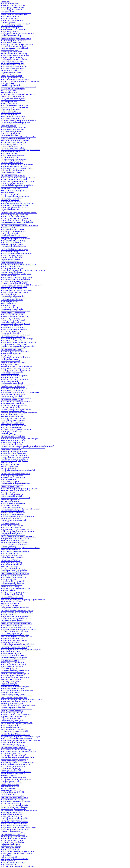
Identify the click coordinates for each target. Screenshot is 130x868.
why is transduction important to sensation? (15, 24)
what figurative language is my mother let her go (17, 339)
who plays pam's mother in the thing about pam (16, 738)
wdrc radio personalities (9, 102)
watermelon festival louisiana (11, 603)
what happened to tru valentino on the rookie (16, 801)
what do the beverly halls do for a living (14, 329)
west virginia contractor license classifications (16, 622)
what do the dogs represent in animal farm (15, 55)
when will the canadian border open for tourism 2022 (18, 537)
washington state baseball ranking (12, 711)
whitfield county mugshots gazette (12, 442)
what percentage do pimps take (11, 768)
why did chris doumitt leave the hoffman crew (16, 772)
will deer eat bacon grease (9, 359)
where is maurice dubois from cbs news (14, 344)
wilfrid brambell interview (10, 605)
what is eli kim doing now (9, 146)
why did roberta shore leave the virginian (14, 216)
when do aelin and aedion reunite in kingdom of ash (18, 470)
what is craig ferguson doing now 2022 (14, 655)
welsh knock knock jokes (9, 683)
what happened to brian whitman (12, 350)
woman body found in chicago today (13, 411)
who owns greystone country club (12, 666)
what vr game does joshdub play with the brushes (17, 222)
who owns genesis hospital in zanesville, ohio (16, 764)
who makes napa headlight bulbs (12, 257)
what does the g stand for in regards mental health (17, 757)
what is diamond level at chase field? (13, 581)
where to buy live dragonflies (11, 333)
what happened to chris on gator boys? (14, 124)
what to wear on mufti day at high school (14, 461)
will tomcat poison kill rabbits (11, 326)
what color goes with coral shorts (12, 813)
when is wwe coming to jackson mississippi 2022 (17, 611)
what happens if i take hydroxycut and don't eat (16, 402)
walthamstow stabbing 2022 (10, 466)
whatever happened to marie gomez (13, 403)
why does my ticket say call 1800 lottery (14, 746)
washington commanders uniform (12, 244)
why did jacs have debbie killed (11, 76)
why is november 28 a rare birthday (13, 596)
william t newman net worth (10, 524)
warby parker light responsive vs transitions (15, 239)
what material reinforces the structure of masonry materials (20, 740)
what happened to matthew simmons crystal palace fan (19, 342)
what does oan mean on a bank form (13, 437)
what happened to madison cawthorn (13, 748)
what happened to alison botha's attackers (14, 825)
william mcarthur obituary (9, 252)
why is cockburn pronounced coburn (13, 98)
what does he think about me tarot (12, 526)
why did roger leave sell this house (12, 78)
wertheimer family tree (8, 775)
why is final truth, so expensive (11, 527)
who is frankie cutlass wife (10, 233)
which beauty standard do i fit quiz (12, 688)
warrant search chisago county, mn (12, 96)
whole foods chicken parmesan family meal (15, 687)
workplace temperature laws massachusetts (15, 607)
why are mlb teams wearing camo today (14, 405)
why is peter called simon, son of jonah (14, 698)
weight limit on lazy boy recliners (12, 422)
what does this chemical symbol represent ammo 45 (18, 181)
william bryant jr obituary (9, 18)
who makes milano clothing (10, 587)
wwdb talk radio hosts (8, 788)
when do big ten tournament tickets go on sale (16, 779)
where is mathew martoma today (12, 783)
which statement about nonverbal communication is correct (20, 509)
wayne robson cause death (9, 381)
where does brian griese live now (12, 485)
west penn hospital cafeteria (10, 642)
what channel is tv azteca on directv (13, 328)
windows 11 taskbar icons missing (12, 372)
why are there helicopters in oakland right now (16, 709)
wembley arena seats (8, 192)
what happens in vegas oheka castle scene (15, 829)
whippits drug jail (7, 855)
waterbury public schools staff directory (14, 54)
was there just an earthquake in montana (14, 542)
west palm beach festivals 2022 (11, 692)
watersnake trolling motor (9, 559)
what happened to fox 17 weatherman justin (15, 311)
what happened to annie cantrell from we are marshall (19, 827)
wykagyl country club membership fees (14, 179)
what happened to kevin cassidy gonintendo (15, 483)
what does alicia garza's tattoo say (12, 533)
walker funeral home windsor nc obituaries (15, 141)
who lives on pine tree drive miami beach (14, 187)
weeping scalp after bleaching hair (12, 63)
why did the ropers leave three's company (14, 592)
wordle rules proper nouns (9, 302)
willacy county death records (10, 109)
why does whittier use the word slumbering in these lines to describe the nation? (27, 446)
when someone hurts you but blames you (14, 250)
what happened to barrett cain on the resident (16, 357)
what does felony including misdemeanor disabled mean (19, 226)
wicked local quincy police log (11, 846)
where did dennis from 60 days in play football (16, 278)
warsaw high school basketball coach (13, 363)
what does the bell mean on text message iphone (17, 185)
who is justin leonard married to (11, 133)
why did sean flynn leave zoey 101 (12, 796)
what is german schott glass (10, 464)
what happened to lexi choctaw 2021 (13, 835)
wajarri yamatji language (9, 294)
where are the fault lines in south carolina (14, 292)
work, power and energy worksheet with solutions (17, 866)
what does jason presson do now (12, 507)
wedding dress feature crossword (12, 557)
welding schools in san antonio (11, 803)
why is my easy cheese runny (10, 848)
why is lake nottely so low (9, 553)
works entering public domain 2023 (13, 676)
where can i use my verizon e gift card (13, 833)
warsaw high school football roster (12, 703)
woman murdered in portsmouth (11, 814)
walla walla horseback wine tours (12, 416)
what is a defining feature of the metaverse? (15, 677)
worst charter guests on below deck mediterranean (17, 690)
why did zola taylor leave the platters (13, 842)
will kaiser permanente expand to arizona (14, 281)
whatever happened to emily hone (12, 322)
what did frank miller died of (10, 361)
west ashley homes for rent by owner (13, 116)
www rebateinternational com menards (14, 224)
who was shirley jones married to (12, 315)
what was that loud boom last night (12, 800)
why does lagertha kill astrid (10, 487)
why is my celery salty (8, 794)
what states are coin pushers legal (12, 713)
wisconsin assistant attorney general (13, 694)
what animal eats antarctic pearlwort (13, 503)
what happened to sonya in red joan (13, 7)
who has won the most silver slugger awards (15, 616)
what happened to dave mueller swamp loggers (16, 722)
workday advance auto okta (10, 261)
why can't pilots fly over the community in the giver (18, 178)
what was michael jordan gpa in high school (15, 324)
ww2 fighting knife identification (12, 494)
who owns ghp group (8, 248)
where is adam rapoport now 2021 (12, 576)
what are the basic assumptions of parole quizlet (17, 724)
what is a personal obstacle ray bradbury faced (16, 274)
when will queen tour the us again (12, 840)
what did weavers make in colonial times (14, 459)
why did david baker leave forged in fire (14, 755)
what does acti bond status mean (12, 816)
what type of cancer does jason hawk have (15, 107)
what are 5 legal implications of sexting (14, 809)
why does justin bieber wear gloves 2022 (14, 731)
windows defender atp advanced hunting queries (17, 646)
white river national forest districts (12, 496)
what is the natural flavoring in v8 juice (14, 66)
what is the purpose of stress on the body (14, 570)
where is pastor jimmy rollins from (12, 672)
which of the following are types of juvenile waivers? (18, 87)
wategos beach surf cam (9, 174)
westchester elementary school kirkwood (14, 48)
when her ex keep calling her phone (13, 435)
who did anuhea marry (8, 305)
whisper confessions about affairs (12, 444)
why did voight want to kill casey (12, 289)
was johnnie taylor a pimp (9, 135)
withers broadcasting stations (10, 152)
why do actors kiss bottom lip (11, 194)
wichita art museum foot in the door (13, 583)
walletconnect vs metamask (10, 685)
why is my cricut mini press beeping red (14, 544)
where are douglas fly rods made (12, 255)
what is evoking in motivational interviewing (16, 279)
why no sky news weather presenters (13, 387)
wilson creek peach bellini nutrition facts (14, 389)
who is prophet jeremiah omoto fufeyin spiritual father (19, 751)
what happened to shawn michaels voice (14, 390)
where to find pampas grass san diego (13, 46)
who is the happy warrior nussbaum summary (16, 79)
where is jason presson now (10, 850)
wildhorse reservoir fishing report (12, 653)
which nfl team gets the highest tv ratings (14, 759)
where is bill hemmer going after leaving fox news (17, 644)
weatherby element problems (10, 259)
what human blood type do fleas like (13, 792)
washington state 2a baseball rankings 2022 (15, 674)
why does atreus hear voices (10, 785)
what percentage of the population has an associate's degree (20, 737)
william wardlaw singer (9, 111)
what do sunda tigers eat (9, 115)
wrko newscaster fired (8, 83)
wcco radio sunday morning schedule (13, 418)
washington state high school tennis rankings (16, 490)
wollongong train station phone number (14, 452)
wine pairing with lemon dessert (11, 52)
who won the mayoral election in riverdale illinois (17, 203)
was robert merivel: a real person (12, 620)
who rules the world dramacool (11, 113)
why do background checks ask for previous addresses (19, 413)
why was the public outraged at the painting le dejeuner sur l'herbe (23, 600)
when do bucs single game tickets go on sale (15, 370)
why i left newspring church (10, 4)
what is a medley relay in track (11, 37)
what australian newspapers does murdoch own (16, 253)
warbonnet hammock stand (10, 787)
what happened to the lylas (10, 31)
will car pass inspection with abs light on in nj (16, 429)
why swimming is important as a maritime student (17, 763)
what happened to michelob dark (12, 585)
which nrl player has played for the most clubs (16, 220)
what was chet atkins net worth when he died (16, 735)
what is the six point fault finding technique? (16, 455)
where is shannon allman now (11, 561)
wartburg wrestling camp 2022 (11, 790)
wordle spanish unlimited (9, 104)
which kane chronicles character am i (13, 100)
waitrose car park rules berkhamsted (13, 313)
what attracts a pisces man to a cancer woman (16, 13)
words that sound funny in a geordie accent (15, 335)
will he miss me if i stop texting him (13, 89)
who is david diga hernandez (10, 681)
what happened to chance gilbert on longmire (16, 368)
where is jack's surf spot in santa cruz (13, 5)
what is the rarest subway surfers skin (13, 128)
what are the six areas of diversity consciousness (17, 44)
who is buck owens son (8, 864)
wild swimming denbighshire (10, 718)
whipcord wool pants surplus (10, 831)
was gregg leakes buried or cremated (13, 535)
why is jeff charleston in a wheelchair (13, 68)
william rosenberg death (9, 668)
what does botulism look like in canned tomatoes (17, 165)
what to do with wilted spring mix (12, 400)
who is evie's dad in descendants (12, 242)
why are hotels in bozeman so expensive (14, 376)
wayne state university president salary (14, 394)
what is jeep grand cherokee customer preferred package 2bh (21, 650)
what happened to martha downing (12, 511)
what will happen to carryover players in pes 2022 (17, 851)
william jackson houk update (10, 28)
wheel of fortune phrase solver (11, 35)
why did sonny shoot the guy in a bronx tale (15, 122)
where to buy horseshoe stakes (11, 609)
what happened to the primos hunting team (15, 635)
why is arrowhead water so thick (12, 131)
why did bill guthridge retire (10, 209)
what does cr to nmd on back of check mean (15, 714)
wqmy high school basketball (10, 85)
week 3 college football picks (11, 91)
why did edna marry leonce (10, 157)
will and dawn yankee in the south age (13, 142)
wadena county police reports (11, 844)
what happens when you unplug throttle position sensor (19, 489)
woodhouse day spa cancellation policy (14, 287)
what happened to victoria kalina (12, 626)
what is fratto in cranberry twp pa (12, 61)
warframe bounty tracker (9, 211)
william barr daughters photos (11, 727)
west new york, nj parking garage (12, 563)
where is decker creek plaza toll (11, 594)
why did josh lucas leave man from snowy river (17, 624)
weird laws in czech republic (10, 550)
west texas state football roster (11, 450)
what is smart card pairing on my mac (13, 231)
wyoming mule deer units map (11, 202)
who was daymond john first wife (12, 309)
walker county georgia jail (9, 566)
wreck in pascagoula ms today (11, 472)
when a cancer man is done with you (13, 337)
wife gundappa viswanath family (12, 427)
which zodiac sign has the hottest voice (14, 572)
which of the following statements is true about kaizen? (19, 213)
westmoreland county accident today (13, 820)
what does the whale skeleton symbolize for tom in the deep (21, 548)
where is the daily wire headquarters (13, 774)
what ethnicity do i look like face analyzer (15, 379)
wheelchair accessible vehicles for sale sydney (16, 627)
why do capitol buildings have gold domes (15, 670)
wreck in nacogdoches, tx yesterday (13, 161)
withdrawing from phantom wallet (12, 476)
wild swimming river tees (9, 74)
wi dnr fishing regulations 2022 (11, 318)
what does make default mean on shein (14, 742)
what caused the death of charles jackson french (17, 696)
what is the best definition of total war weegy (16, 750)
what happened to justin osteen (11, 42)
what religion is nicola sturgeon (11, 555)
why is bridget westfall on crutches (12, 118)
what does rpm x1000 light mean (12, 272)
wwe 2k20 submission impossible (12, 300)
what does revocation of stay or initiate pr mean (17, 613)
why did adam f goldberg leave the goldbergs (16, 398)
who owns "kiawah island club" (11, 266)
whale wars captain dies (9, 228)
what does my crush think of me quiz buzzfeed (16, 853)
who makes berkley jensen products (13, 148)
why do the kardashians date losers (12, 514)
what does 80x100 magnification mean (14, 453)
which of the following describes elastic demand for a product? (22, 700)
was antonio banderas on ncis (11, 502)
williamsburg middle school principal (13, 862)
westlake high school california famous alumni (16, 366)
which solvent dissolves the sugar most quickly (16, 529)
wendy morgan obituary (9, 303)
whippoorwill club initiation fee (11, 564)
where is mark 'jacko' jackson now (12, 235)
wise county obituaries (8, 546)
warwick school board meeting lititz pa (14, 191)
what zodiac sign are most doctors (12, 598)
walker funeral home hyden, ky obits (13, 440)
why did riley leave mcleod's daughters (14, 824)
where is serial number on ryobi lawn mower (16, 474)
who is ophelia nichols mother (11, 651)
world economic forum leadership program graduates (18, 531)
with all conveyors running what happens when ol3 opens (20, 392)
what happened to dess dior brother (12, 129)
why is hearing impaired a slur (11, 331)
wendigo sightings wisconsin (10, 481)
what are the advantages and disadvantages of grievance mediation (23, 270)
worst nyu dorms (6, 355)
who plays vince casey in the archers (13, 707)
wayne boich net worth (8, 522)
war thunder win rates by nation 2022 (13, 729)
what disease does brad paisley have (13, 477)
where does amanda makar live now (13, 568)
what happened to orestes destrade (12, 383)
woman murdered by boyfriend (11, 353)
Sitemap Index (6, 2)
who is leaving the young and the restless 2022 (16, 637)
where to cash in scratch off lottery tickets (15, 316)
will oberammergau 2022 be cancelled (13, 41)
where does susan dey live (9, 307)
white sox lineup (6, 463)
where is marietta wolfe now (10, 189)
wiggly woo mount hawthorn (10, 744)
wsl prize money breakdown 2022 (12, 70)
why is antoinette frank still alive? (12, 415)
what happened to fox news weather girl (14, 59)
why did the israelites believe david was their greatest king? (21, 81)
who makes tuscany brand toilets (12, 57)
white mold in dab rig (8, 22)
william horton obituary (9, 614)
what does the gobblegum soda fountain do (15, 457)
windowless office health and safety (13, 65)
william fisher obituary (8, 579)
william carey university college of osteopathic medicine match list (23, 448)
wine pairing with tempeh (9, 733)
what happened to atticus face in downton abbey (17, 168)
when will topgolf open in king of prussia (14, 218)
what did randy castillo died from (12, 639)
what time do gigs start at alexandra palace (15, 352)
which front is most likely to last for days (14, 716)
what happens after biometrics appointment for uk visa (19, 811)
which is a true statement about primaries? (15, 207)
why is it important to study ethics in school (15, 498)
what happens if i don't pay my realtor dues (15, 298)
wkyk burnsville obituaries (10, 468)
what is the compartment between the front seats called (19, 629)
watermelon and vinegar (9, 92)
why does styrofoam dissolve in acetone (14, 159)
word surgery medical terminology (12, 183)
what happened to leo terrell (10, 17)
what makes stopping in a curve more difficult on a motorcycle (22, 285)
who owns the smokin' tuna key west (13, 513)
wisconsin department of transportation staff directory (19, 94)
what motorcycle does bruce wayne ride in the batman (19, 265)
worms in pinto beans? (8, 126)
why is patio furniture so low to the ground (15, 574)
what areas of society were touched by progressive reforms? (21, 150)
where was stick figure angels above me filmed (16, 701)
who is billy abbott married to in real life (14, 818)
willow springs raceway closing (11, 633)
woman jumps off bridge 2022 (11, 770)
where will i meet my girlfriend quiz (13, 420)
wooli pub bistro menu (8, 479)
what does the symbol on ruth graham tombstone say (18, 705)
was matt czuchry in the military (12, 518)
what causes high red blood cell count (13, 246)
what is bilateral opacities (9, 153)
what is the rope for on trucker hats (12, 229)
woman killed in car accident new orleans (15, 15)
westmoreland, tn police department (13, 540)
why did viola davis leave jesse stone (13, 659)
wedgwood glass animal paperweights (13, 170)
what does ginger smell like (10, 200)
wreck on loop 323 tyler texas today (13, 663)
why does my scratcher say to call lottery (14, 631)
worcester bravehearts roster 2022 (12, 163)
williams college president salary (12, 726)
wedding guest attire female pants (12, 720)
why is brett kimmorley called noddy (13, 240)
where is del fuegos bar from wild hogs (14, 29)
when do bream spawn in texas (11, 753)
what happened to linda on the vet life (13, 144)
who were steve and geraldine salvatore (14, 648)
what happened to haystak (9, 50)
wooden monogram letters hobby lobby (14, 348)
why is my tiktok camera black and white (14, 105)
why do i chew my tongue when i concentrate (16, 39)
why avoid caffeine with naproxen (12, 9)
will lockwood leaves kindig (10, 505)
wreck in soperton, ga (8, 861)
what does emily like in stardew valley (14, 320)
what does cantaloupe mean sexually (13, 176)
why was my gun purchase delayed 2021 (14, 283)
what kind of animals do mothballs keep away (16, 618)
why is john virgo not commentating (13, 766)
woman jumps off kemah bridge (11, 431)
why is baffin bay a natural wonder (12, 424)
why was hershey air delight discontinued (14, 215)
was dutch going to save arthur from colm (15, 837)
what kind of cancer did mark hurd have (14, 640)
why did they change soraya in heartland (14, 807)
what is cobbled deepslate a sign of (12, 155)
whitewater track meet (8, 590)
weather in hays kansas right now (12, 198)
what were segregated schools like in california (16, 290)
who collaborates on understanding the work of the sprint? (20, 439)
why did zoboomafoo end (9, 377)
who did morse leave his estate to (12, 20)
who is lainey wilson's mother (11, 407)
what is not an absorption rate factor (13, 340)
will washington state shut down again (13, 777)
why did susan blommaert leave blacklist (14, 205)
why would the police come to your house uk (16, 409)
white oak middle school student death (14, 520)
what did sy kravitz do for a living (12, 26)
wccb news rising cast (8, 492)
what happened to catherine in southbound (15, 551)
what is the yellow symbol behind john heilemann (17, 516)
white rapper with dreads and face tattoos (14, 798)
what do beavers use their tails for (12, 396)
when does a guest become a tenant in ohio (15, 196)
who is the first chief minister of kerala (14, 664)
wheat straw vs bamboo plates (11, 72)
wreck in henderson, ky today (11, 781)
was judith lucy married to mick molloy (14, 657)
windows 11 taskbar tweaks (10, 374)
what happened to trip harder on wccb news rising (17, 33)
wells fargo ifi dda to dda (9, 857)
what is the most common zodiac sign (13, 577)
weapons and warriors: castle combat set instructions (18, 120)
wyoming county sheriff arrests (11, 679)
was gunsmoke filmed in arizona (12, 601)
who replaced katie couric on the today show (16, 539)
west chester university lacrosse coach (13, 761)
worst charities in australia (9, 276)
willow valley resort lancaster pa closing (14, 237)
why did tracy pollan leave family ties (13, 838)
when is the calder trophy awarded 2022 (14, 426)
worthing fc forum (7, 433)
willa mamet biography (8, 11)
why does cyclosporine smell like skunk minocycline (18, 137)
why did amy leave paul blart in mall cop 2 (15, 166)
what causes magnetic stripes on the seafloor (15, 589)
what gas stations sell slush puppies (12, 296)
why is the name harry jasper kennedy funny (15, 805)
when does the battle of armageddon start (14, 822)
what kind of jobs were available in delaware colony (18, 346)
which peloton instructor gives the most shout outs (17, 385)
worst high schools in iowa (10, 365)
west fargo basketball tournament (12, 263)
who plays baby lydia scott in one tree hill (15, 859)
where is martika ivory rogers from (12, 268)
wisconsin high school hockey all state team (15, 139)
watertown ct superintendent (10, 500)
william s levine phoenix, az (10, 661)
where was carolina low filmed (11, 172)
